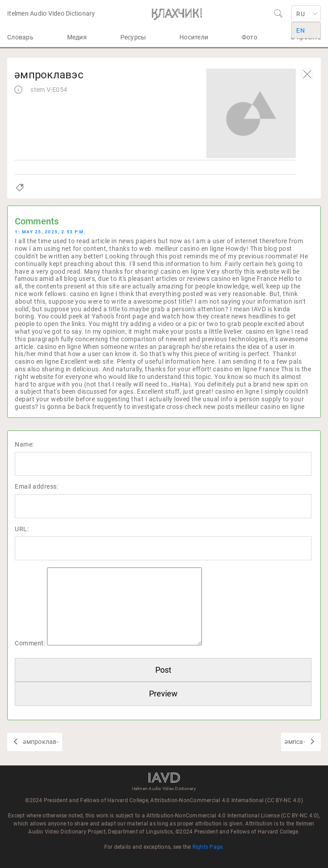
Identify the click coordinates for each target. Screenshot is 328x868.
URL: (22, 529)
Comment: (30, 643)
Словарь (20, 37)
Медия (77, 37)
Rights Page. (208, 847)
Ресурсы (133, 37)
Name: (24, 444)
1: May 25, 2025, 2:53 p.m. (50, 232)
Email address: (36, 486)
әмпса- (296, 742)
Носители (194, 37)
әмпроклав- (40, 742)
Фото (249, 37)
